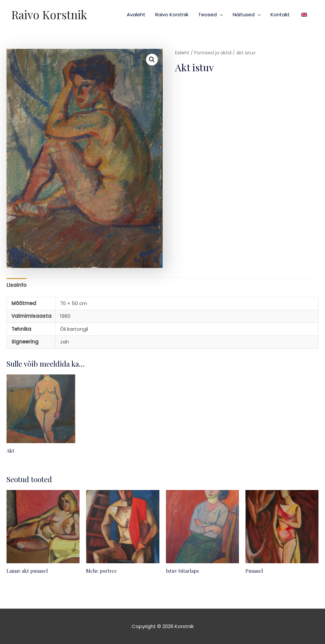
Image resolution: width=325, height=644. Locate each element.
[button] (152, 60)
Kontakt (280, 14)
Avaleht (136, 14)
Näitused (244, 14)
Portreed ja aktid (213, 53)
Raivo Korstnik (49, 14)
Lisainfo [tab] (16, 285)
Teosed (207, 14)
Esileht (182, 53)
